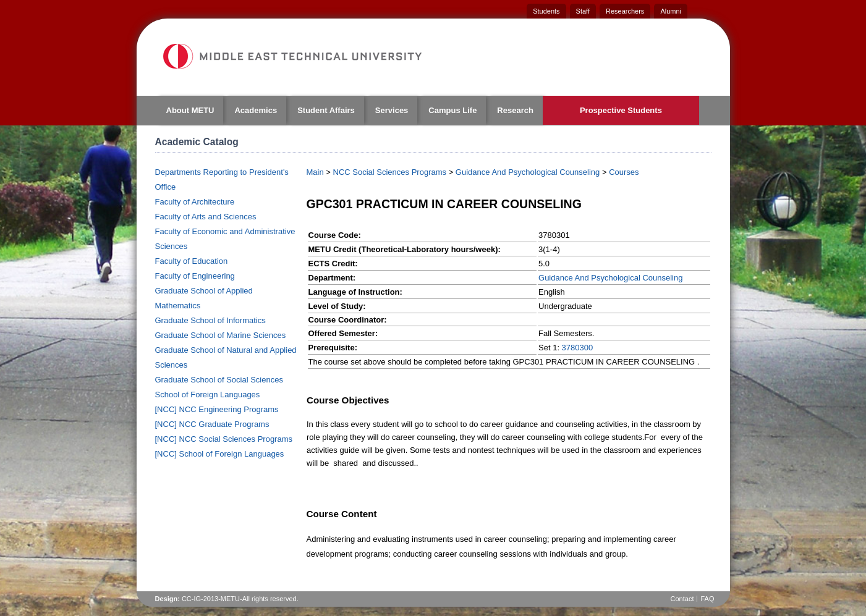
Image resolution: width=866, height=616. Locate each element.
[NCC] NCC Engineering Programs (217, 409)
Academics (256, 110)
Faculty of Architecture (195, 202)
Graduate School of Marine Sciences (221, 335)
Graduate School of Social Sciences (219, 380)
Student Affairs (326, 110)
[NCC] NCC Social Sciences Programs (224, 439)
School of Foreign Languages (208, 394)
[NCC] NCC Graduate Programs (212, 424)
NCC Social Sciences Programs (390, 172)
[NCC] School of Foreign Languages (220, 454)
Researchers (625, 11)
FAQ (707, 599)
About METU (190, 110)
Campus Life (452, 110)
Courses (624, 172)
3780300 (578, 348)
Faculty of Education (192, 261)
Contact (682, 599)
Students (546, 11)
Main (315, 172)
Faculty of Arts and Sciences (206, 217)
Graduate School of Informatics (210, 320)
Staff (583, 11)
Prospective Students (621, 110)
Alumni (671, 11)
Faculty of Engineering (195, 276)
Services (392, 110)
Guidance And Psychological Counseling (528, 172)
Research (515, 110)
